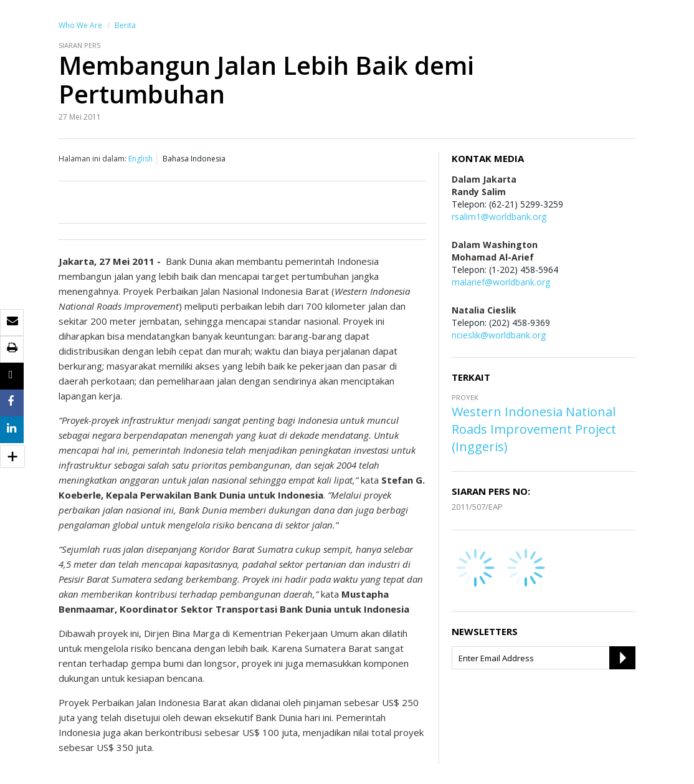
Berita (125, 25)
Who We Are (80, 25)
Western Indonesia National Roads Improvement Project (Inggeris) (534, 429)
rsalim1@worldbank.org (499, 217)
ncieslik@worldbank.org (499, 335)
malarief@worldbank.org (501, 282)
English (140, 159)
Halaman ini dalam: (93, 159)
